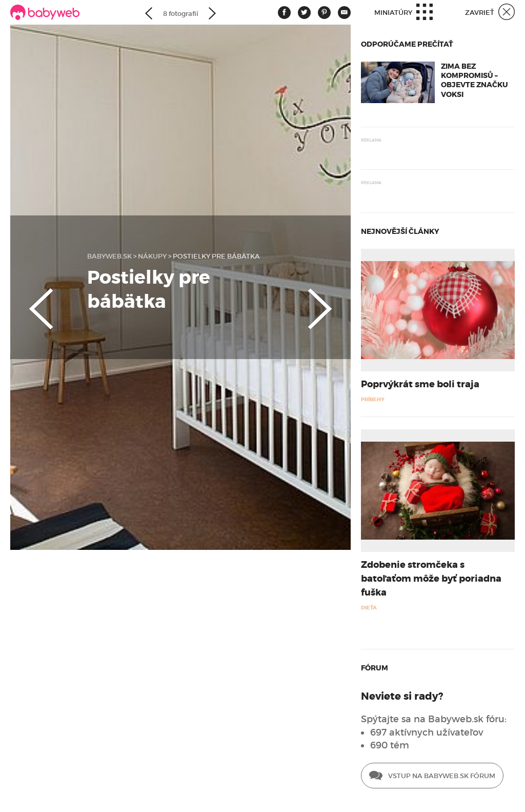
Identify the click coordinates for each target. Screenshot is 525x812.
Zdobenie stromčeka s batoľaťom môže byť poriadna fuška (431, 579)
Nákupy (152, 256)
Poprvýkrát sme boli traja (420, 384)
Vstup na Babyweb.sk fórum (432, 777)
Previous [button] (31, 300)
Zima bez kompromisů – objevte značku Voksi (474, 80)
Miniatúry (403, 13)
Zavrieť (490, 13)
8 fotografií (181, 14)
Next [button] (330, 300)
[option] (180, 287)
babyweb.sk (109, 256)
